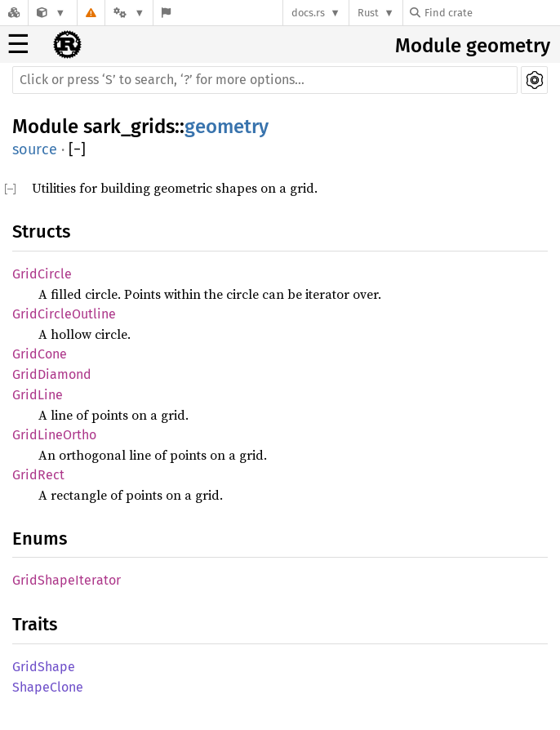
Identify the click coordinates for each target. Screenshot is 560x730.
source (35, 149)
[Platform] (129, 13)
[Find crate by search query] (491, 13)
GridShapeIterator (67, 580)
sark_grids (129, 127)
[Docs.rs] (14, 13)
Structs (41, 231)
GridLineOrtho (54, 435)
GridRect (38, 475)
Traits (35, 624)
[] (77, 150)
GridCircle (42, 274)
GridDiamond (52, 374)
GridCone (40, 354)
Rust (368, 13)
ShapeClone (48, 687)
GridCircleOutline (64, 314)
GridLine (38, 395)
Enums (40, 539)
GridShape (44, 667)
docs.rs (308, 13)
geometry (227, 127)
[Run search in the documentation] (265, 80)
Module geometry (473, 46)
